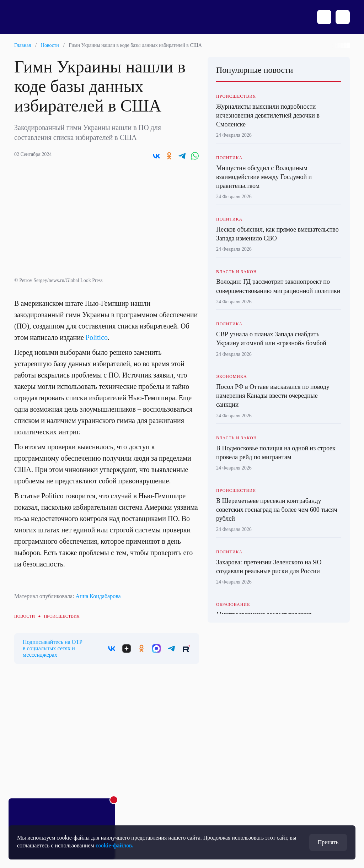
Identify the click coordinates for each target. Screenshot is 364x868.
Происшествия (61, 616)
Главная (23, 45)
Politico (97, 337)
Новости (50, 45)
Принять (328, 842)
